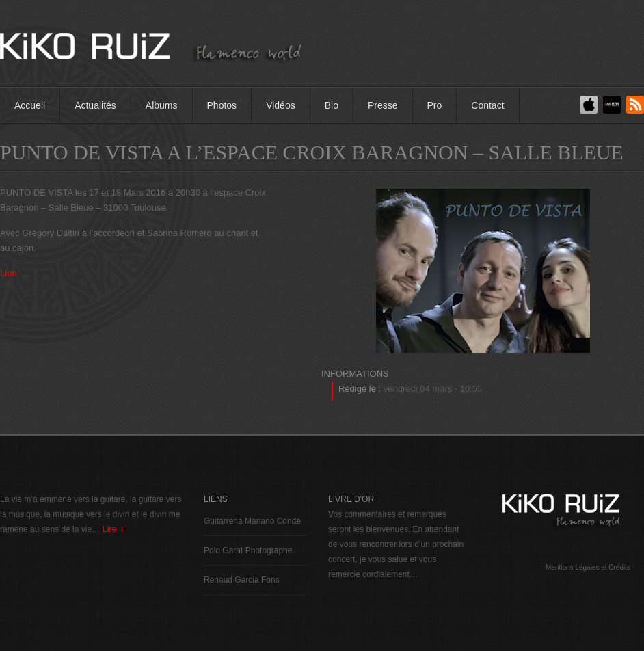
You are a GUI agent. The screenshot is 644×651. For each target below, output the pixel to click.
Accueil (30, 105)
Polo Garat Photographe (248, 550)
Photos (222, 105)
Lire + (113, 529)
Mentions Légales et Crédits (588, 567)
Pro (435, 105)
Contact (487, 105)
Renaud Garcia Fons (242, 580)
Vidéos (281, 105)
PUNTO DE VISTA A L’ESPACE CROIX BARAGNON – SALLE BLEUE (312, 152)
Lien (9, 273)
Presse (383, 105)
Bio (332, 105)
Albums (162, 105)
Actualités (95, 105)
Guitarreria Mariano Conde (252, 521)
